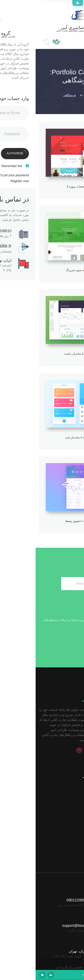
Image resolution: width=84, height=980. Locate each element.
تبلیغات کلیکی (67, 781)
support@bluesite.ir (42, 913)
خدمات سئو (69, 773)
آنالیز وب (70, 795)
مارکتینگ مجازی (66, 824)
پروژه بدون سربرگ (42, 270)
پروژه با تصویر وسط (42, 521)
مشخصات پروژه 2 (42, 187)
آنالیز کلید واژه (67, 839)
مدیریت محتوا (67, 810)
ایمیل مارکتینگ (67, 831)
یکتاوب (31, 969)
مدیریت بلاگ (68, 817)
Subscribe (15, 583)
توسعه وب (69, 802)
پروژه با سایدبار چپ (42, 437)
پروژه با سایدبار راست (42, 354)
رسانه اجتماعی (66, 788)
